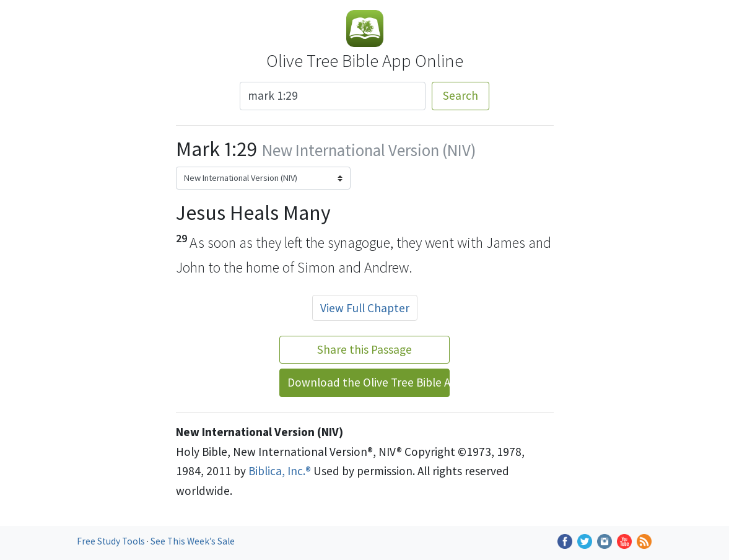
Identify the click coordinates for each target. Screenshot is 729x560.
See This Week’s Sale (193, 541)
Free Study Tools (112, 541)
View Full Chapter (365, 308)
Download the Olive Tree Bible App (369, 382)
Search (461, 95)
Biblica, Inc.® (280, 471)
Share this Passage (365, 349)
